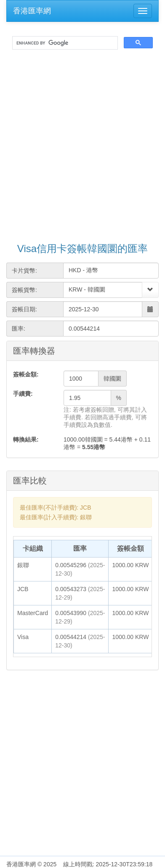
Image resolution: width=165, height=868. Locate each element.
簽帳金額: (26, 374)
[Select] (150, 290)
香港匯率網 (32, 11)
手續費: (23, 394)
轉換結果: (26, 439)
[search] (64, 43)
